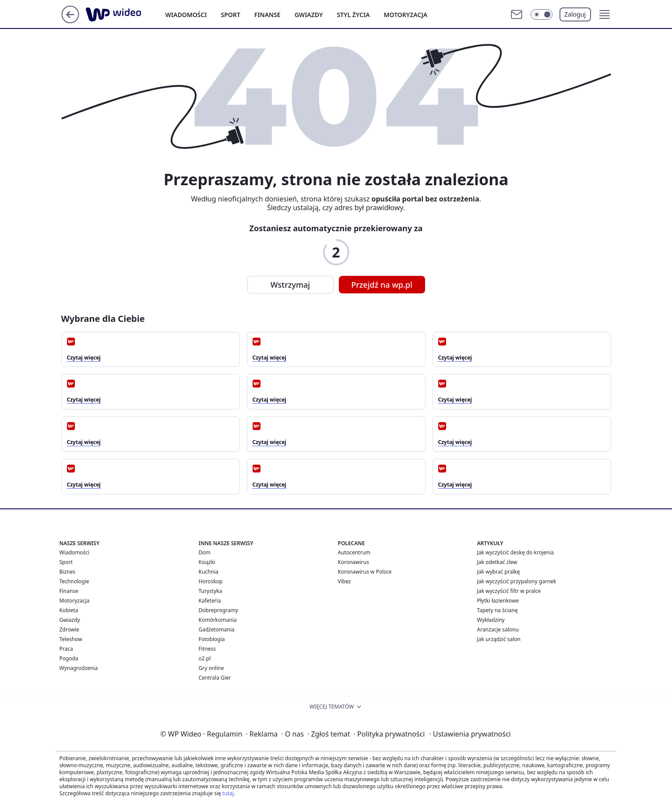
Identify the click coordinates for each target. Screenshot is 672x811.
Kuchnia (209, 572)
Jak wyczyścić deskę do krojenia (516, 552)
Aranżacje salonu (498, 629)
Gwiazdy (309, 15)
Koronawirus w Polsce (365, 572)
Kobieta (69, 610)
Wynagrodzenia (79, 668)
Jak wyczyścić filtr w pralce (509, 591)
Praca (66, 649)
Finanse (267, 15)
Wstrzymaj (290, 285)
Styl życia (353, 15)
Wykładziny (491, 620)
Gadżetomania (217, 629)
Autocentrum (354, 552)
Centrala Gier (215, 678)
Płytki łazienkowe (498, 601)
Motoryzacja (406, 15)
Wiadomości (186, 15)
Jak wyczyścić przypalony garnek (517, 581)
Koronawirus (354, 562)
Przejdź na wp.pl (382, 285)
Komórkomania (218, 620)
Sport (231, 15)
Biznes (67, 572)
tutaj (228, 793)
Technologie (74, 581)
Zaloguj (575, 14)
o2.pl (205, 658)
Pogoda (69, 658)
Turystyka (211, 591)
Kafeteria (210, 601)
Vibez (345, 581)
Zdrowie (69, 629)
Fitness (207, 649)
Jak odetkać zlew (497, 562)
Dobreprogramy (218, 610)
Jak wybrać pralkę (499, 572)
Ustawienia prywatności (470, 734)
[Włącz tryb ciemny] (542, 14)
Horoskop (211, 581)
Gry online (211, 668)
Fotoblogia (212, 639)
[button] (605, 14)
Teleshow (71, 639)
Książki (207, 562)
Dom (205, 552)
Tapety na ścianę (498, 610)
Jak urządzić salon (499, 639)
